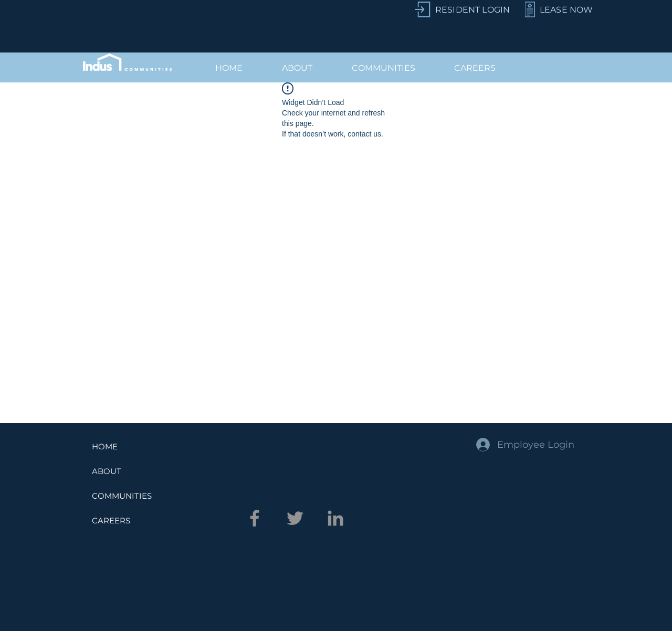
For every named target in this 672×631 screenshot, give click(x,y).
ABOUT (107, 471)
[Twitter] (295, 518)
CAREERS (111, 520)
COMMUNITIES (122, 496)
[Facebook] (255, 518)
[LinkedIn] (335, 518)
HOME (105, 446)
